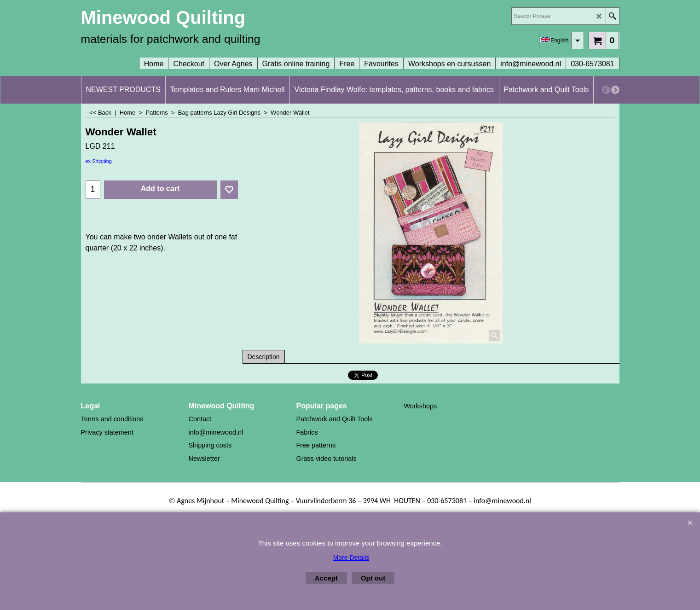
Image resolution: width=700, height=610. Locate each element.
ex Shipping (99, 161)
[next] (615, 90)
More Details (351, 558)
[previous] (606, 90)
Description (264, 357)
